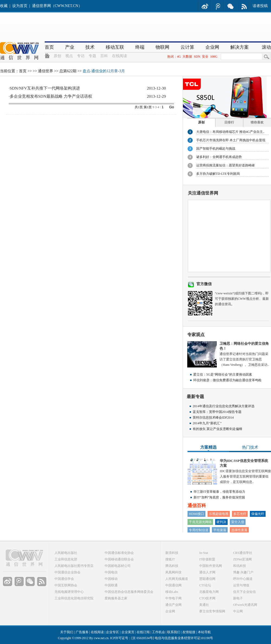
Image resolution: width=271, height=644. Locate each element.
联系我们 (174, 632)
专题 (92, 56)
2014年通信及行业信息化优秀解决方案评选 (224, 406)
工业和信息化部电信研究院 (74, 598)
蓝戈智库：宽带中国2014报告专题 (217, 412)
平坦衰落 (220, 530)
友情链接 (189, 632)
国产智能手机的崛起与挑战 (216, 149)
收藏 (4, 6)
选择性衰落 (239, 530)
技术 (90, 47)
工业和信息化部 (66, 559)
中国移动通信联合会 (119, 559)
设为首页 (20, 6)
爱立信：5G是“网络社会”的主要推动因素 (223, 374)
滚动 (266, 47)
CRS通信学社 (243, 553)
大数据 (187, 57)
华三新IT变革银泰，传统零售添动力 (219, 492)
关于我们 (67, 632)
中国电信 (111, 572)
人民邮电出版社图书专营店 (74, 566)
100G (214, 57)
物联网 (162, 47)
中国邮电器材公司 (118, 566)
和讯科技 (240, 566)
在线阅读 (120, 56)
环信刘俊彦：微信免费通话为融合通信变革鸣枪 (227, 380)
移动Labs (172, 592)
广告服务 (82, 632)
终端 (140, 47)
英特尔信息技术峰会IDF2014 (213, 418)
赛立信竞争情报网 (212, 611)
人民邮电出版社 (66, 553)
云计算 (187, 47)
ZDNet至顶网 (242, 559)
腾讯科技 (172, 566)
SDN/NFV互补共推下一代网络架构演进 (45, 88)
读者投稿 (260, 6)
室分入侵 (238, 522)
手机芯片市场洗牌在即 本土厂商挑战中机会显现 (231, 140)
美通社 (204, 605)
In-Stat (204, 553)
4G (179, 57)
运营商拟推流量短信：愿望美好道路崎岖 (225, 165)
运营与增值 (241, 585)
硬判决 (221, 522)
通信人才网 (207, 572)
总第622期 (68, 71)
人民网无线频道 (177, 579)
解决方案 (240, 47)
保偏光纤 (258, 514)
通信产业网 (173, 605)
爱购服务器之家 (116, 598)
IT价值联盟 (207, 559)
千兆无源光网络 (200, 522)
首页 (49, 47)
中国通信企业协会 (67, 572)
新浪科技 (172, 553)
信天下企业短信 (244, 592)
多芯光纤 (240, 514)
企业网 (212, 47)
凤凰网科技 (173, 572)
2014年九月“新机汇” (207, 423)
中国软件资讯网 (211, 566)
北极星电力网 (209, 592)
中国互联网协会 (66, 585)
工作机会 (159, 632)
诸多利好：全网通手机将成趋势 (219, 157)
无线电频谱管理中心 (69, 592)
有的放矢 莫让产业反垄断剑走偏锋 (217, 429)
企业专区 (112, 632)
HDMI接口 (196, 514)
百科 (104, 56)
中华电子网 (173, 598)
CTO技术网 (207, 598)
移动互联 (115, 47)
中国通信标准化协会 (119, 553)
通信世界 (46, 71)
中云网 (238, 611)
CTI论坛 (205, 585)
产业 (70, 47)
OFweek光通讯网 (245, 605)
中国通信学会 (64, 579)
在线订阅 (143, 632)
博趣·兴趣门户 (243, 572)
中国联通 (111, 585)
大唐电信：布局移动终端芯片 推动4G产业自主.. (230, 132)
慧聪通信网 (207, 579)
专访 (81, 56)
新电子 (238, 598)
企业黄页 (128, 632)
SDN (197, 57)
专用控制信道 (199, 530)
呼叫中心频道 (243, 579)
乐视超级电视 (219, 514)
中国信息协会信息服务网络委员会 (129, 592)
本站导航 (204, 632)
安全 (205, 57)
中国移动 (111, 579)
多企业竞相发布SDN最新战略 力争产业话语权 (51, 96)
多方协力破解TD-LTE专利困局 (218, 174)
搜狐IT (170, 559)
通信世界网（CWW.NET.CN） (57, 6)
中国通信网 (173, 585)
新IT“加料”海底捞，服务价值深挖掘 (219, 497)
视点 (69, 56)
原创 (57, 56)
